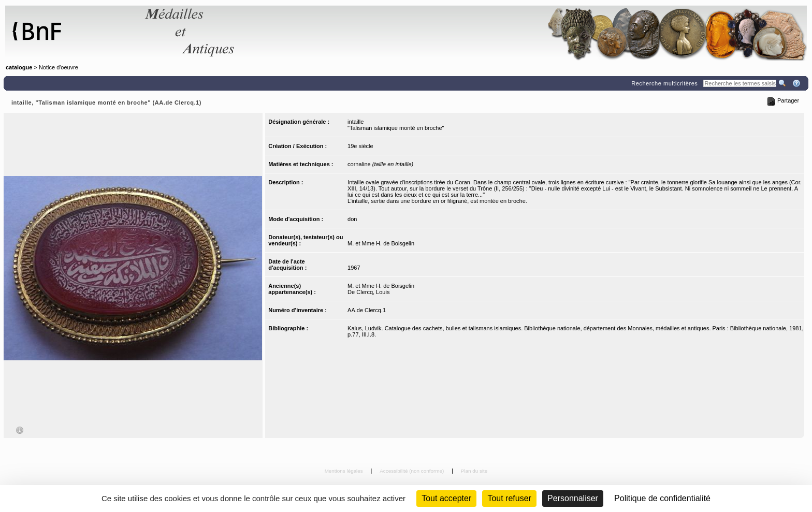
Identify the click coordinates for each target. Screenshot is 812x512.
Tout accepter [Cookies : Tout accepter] (446, 498)
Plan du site (474, 471)
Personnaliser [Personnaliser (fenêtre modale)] (573, 498)
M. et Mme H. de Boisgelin (381, 243)
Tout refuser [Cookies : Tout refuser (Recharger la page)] (509, 498)
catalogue (19, 67)
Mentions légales (345, 471)
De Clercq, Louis (368, 292)
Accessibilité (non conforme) (412, 471)
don (352, 219)
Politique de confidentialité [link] (662, 498)
